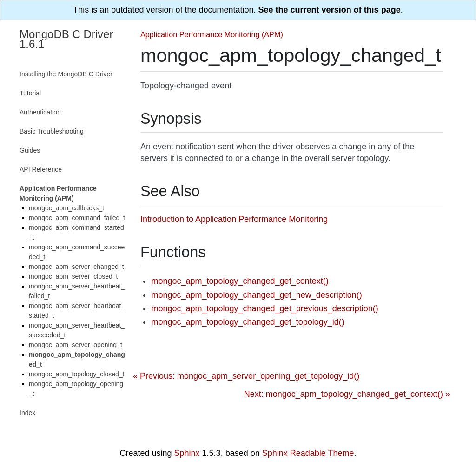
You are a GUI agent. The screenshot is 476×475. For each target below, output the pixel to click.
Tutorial (30, 93)
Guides (30, 150)
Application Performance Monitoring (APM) (212, 34)
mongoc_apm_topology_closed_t (76, 374)
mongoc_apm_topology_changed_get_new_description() (256, 295)
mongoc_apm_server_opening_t (76, 345)
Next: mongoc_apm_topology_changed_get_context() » (347, 394)
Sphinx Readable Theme (308, 453)
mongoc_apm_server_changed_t (76, 267)
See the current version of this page (330, 10)
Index (27, 413)
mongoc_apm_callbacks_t (66, 208)
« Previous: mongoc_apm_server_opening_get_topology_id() (246, 376)
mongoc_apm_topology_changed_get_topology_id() (248, 322)
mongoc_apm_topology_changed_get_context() (240, 281)
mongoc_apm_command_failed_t (77, 218)
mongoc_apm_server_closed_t (73, 276)
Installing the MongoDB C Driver (66, 74)
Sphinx (187, 453)
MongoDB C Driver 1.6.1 (66, 39)
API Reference (41, 169)
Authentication (40, 112)
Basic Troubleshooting (52, 131)
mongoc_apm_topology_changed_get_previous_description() (264, 308)
